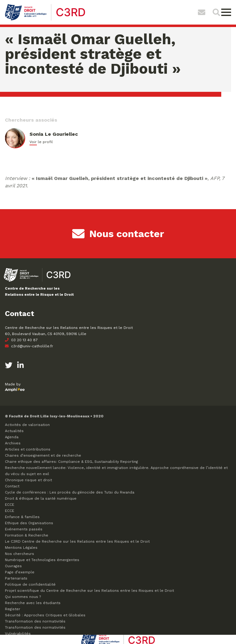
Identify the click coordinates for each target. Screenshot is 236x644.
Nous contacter (118, 234)
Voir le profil (41, 142)
